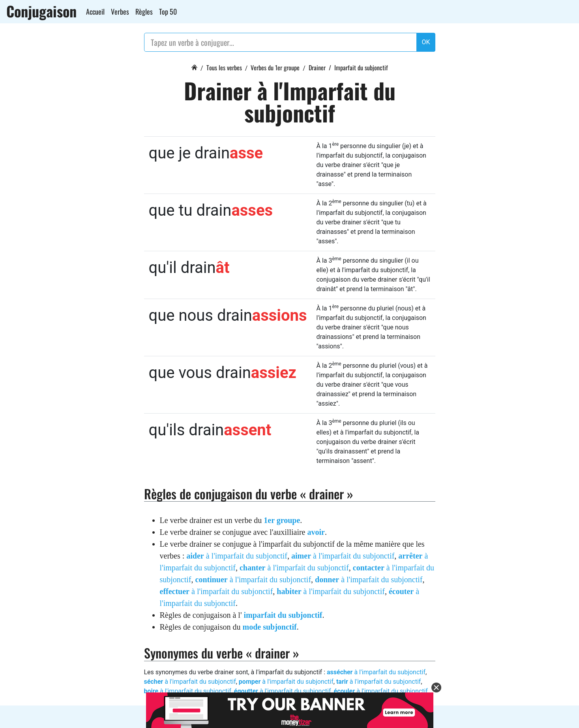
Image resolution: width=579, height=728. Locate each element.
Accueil (95, 11)
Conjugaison (41, 11)
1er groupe (282, 520)
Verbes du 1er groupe (275, 68)
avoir (316, 532)
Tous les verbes (224, 68)
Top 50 (168, 11)
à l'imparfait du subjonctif (237, 556)
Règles (144, 11)
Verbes (120, 11)
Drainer (317, 68)
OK (426, 42)
